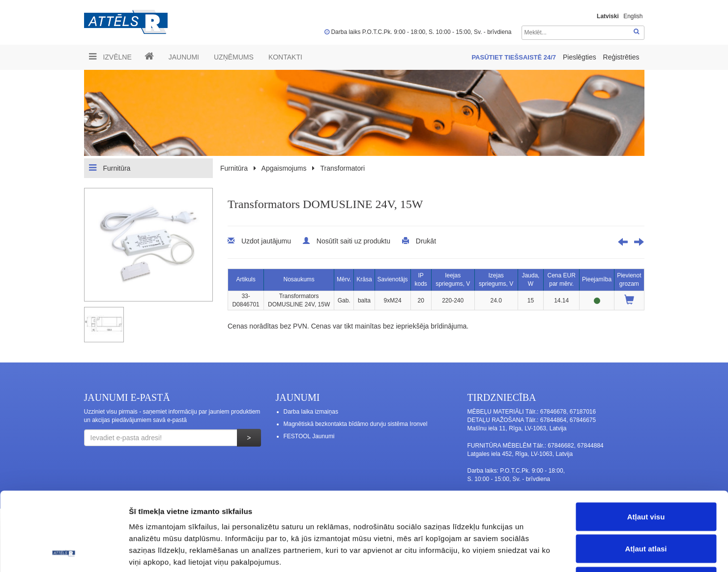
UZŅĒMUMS (234, 57)
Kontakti (285, 57)
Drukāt (426, 241)
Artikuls (246, 279)
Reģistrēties (621, 57)
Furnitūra (110, 168)
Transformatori (343, 168)
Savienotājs (393, 279)
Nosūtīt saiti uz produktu (353, 241)
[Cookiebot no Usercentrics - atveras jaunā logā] (64, 553)
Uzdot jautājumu (266, 241)
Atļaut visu (646, 443)
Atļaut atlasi (646, 475)
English (633, 16)
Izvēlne (110, 57)
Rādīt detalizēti (536, 553)
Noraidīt (646, 507)
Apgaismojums (284, 168)
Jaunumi (184, 57)
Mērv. (344, 279)
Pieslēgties (581, 57)
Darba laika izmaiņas (311, 412)
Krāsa (364, 279)
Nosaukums (299, 279)
